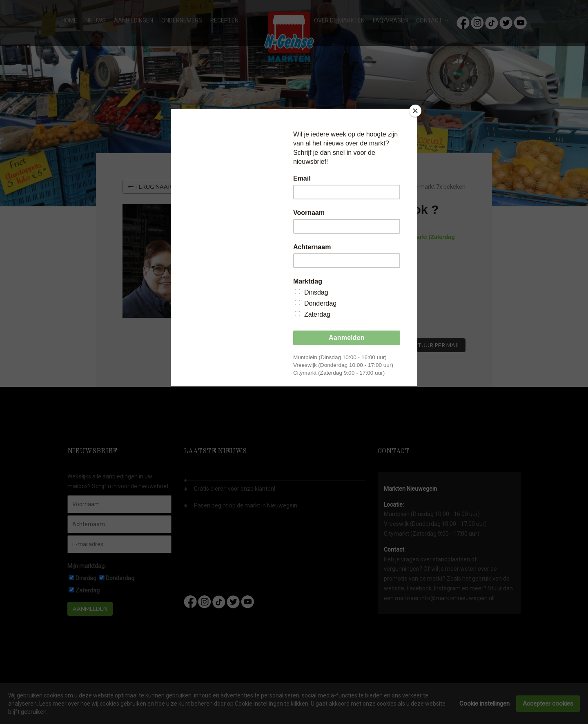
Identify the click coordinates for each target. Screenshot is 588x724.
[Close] (415, 111)
